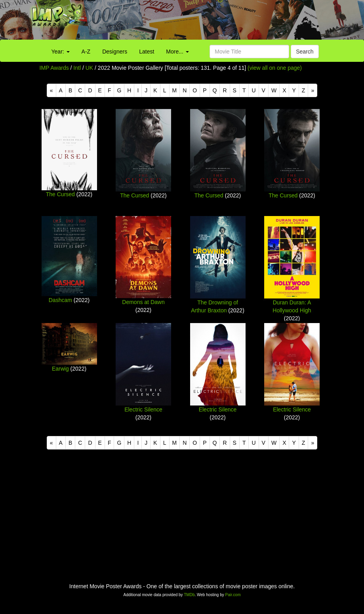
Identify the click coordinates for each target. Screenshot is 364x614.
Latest (147, 52)
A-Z (86, 52)
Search (305, 52)
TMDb (189, 595)
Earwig (60, 369)
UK (89, 68)
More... (177, 52)
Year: (61, 52)
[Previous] (51, 90)
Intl (77, 68)
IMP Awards (54, 68)
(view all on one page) (275, 68)
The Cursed (60, 194)
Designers (115, 52)
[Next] (313, 90)
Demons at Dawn (143, 302)
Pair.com (233, 595)
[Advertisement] (228, 22)
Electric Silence (143, 409)
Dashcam (60, 300)
